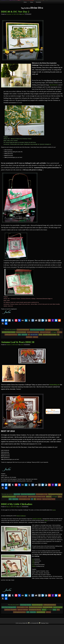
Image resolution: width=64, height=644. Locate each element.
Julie (23, 34)
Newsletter (38, 21)
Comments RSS (35, 642)
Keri (33, 584)
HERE (46, 540)
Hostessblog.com (55, 404)
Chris (33, 582)
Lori (33, 578)
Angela (34, 586)
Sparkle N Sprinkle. (37, 538)
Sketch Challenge (21, 535)
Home (25, 21)
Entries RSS (25, 642)
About (32, 21)
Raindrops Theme (45, 642)
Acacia (54, 529)
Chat (33, 580)
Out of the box (53, 104)
